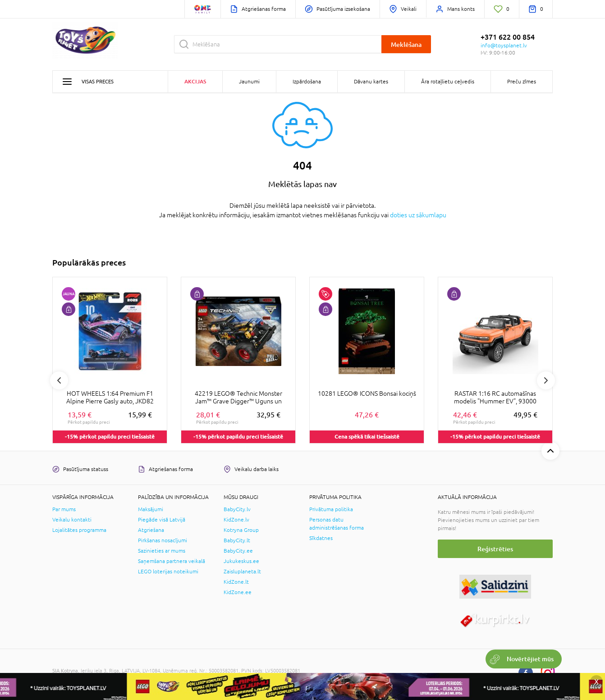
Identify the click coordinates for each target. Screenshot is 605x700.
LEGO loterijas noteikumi (168, 572)
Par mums (64, 509)
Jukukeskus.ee (241, 561)
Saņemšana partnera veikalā (172, 561)
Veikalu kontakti (72, 520)
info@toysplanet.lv (504, 46)
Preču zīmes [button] (522, 82)
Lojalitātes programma (79, 530)
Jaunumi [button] (249, 82)
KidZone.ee (238, 592)
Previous (59, 380)
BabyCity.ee (238, 551)
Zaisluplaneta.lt (242, 572)
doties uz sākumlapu (418, 215)
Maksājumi (151, 509)
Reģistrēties (495, 549)
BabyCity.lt (237, 540)
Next (546, 380)
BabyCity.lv (237, 509)
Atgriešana (151, 530)
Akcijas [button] (195, 81)
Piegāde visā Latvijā (162, 520)
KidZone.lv (236, 520)
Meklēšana (406, 44)
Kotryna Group (241, 530)
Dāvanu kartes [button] (371, 82)
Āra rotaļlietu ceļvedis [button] (448, 82)
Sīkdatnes (321, 538)
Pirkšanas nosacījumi (163, 540)
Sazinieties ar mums (162, 551)
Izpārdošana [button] (307, 82)
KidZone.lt (236, 582)
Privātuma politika (331, 509)
